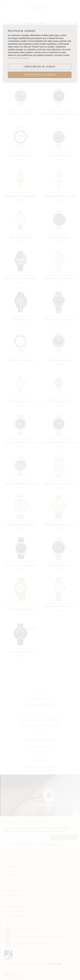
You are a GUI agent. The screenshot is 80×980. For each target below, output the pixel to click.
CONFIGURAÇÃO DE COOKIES (40, 67)
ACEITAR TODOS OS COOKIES (40, 75)
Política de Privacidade (18, 58)
